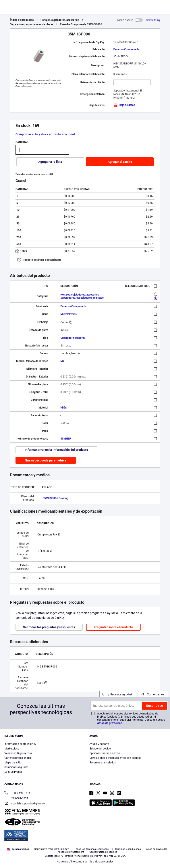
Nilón (64, 408)
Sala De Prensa (14, 772)
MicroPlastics (69, 314)
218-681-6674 (16, 798)
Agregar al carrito (120, 162)
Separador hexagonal (73, 338)
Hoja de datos (124, 105)
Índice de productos (22, 20)
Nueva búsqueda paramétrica (46, 460)
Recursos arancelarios (103, 763)
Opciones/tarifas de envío (105, 753)
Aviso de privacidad (110, 723)
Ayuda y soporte (99, 744)
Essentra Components (126, 49)
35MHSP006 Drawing (56, 498)
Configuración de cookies (103, 852)
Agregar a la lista (50, 162)
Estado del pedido (100, 749)
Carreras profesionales (18, 758)
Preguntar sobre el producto (113, 627)
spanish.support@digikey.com (26, 804)
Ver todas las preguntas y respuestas (49, 627)
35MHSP (66, 439)
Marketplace (12, 749)
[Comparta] (153, 20)
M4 (62, 361)
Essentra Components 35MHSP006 (81, 24)
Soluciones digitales (16, 767)
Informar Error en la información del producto (56, 450)
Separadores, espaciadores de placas (32, 24)
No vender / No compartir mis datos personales (85, 862)
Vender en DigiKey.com (18, 753)
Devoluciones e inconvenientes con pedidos (115, 758)
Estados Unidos (18, 849)
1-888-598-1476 (17, 793)
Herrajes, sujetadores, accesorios (60, 20)
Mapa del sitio (13, 763)
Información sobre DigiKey (20, 744)
